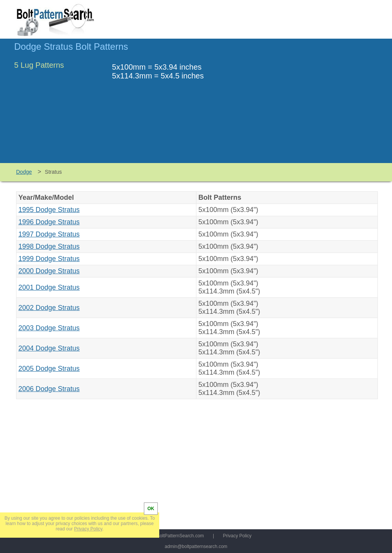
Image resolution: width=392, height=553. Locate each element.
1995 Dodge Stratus (49, 210)
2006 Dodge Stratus (49, 389)
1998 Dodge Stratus (49, 246)
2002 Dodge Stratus (49, 308)
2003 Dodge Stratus (49, 328)
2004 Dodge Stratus (49, 348)
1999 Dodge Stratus (49, 259)
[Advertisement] (314, 104)
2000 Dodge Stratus (49, 271)
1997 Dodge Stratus (49, 234)
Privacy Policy (237, 536)
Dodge (24, 172)
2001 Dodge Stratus (49, 287)
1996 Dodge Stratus (49, 222)
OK (151, 509)
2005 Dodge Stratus (49, 369)
